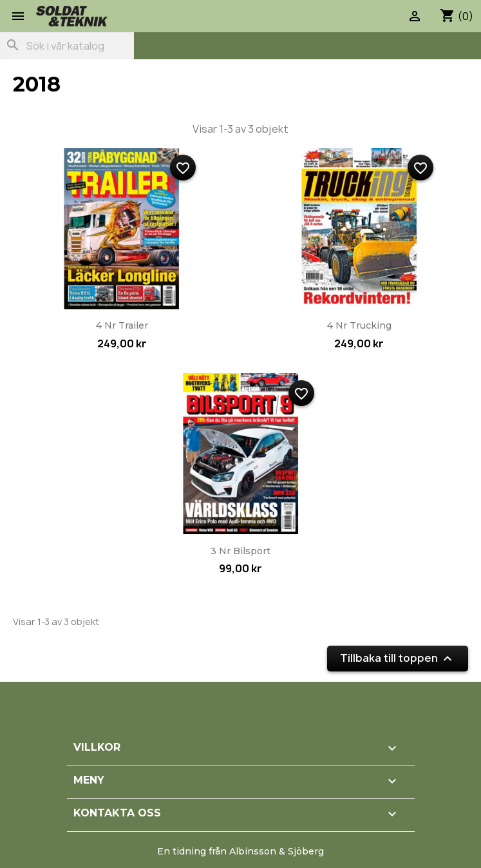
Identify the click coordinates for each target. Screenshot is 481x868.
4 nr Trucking (359, 325)
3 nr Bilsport (240, 551)
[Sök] (67, 46)
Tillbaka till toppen (398, 658)
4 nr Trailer (122, 325)
